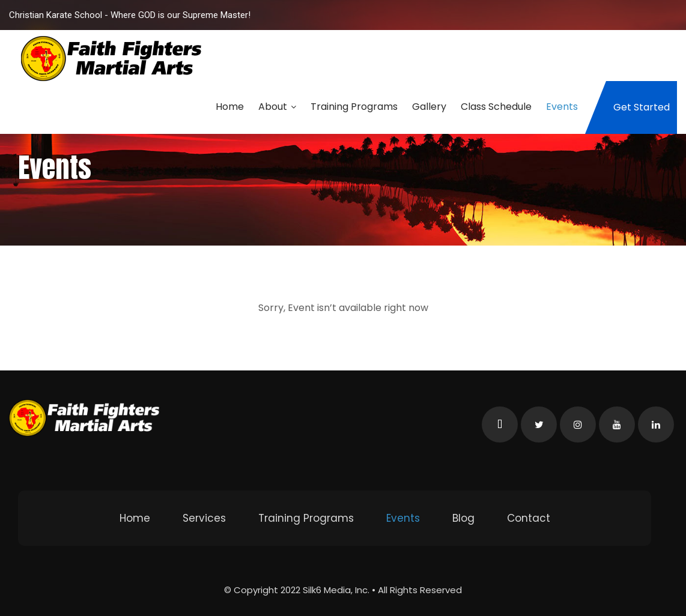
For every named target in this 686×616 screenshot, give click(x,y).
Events (562, 107)
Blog (463, 518)
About (277, 107)
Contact (529, 518)
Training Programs (354, 107)
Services (204, 518)
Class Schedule (496, 107)
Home (230, 107)
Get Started (642, 107)
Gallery (429, 107)
